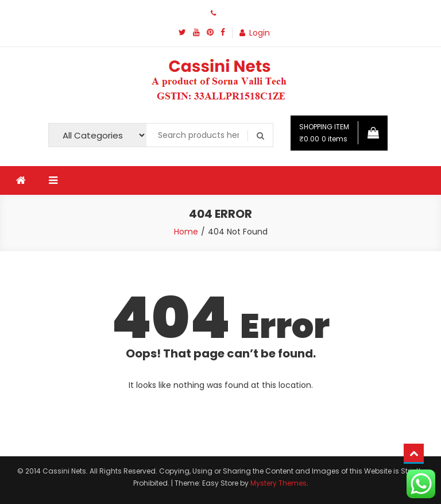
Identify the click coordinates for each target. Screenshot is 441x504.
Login (260, 33)
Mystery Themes (278, 483)
